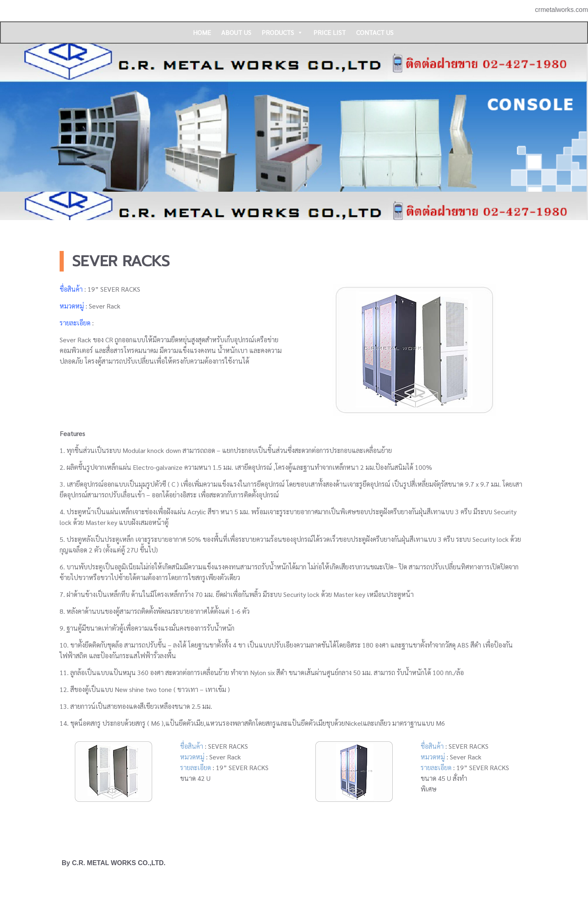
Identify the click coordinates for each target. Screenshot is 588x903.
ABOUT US (236, 32)
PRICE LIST (330, 32)
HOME (202, 32)
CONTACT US (375, 32)
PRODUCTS (282, 32)
